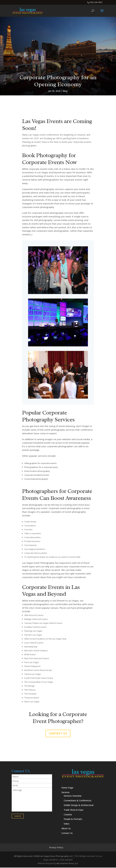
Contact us (58, 734)
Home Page (67, 788)
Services (65, 793)
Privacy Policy (56, 848)
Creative (68, 815)
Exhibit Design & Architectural (79, 806)
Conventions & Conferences (78, 801)
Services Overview (73, 796)
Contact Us (67, 834)
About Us (66, 829)
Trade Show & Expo (74, 810)
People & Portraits (73, 820)
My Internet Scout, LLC (67, 864)
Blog (65, 91)
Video (67, 824)
